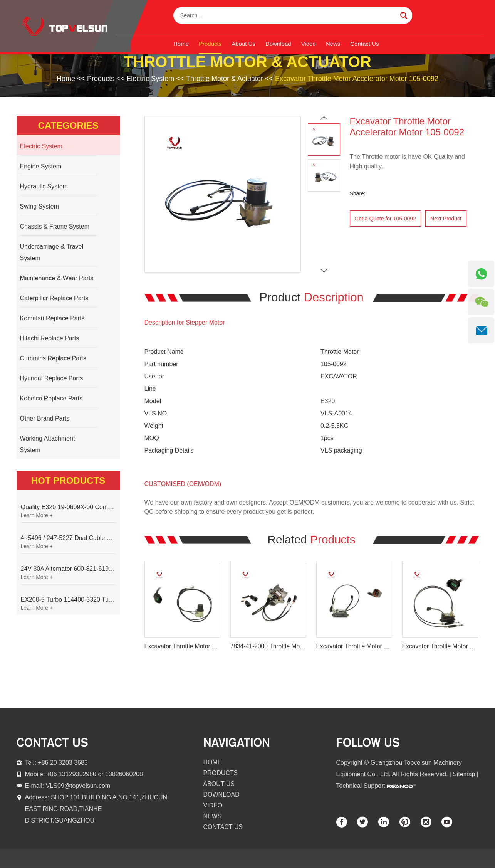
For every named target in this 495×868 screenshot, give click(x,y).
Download (278, 44)
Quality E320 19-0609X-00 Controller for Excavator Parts (68, 507)
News (333, 44)
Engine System (41, 166)
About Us (243, 44)
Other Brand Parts (45, 418)
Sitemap (464, 775)
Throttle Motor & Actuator (225, 79)
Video (309, 44)
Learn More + (37, 515)
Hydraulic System (44, 186)
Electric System (150, 79)
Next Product (446, 219)
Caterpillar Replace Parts (54, 298)
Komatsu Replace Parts (52, 318)
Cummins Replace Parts (53, 358)
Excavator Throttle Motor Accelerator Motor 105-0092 (357, 79)
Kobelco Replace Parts (51, 398)
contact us (52, 743)
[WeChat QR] (482, 303)
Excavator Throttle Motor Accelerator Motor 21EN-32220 (182, 646)
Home (181, 44)
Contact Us (364, 44)
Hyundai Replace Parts (52, 378)
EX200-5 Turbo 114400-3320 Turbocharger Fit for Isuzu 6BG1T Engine (68, 600)
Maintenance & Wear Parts (57, 278)
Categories (68, 125)
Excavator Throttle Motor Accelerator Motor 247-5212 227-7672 (440, 646)
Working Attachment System (48, 444)
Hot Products (68, 480)
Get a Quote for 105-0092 (386, 219)
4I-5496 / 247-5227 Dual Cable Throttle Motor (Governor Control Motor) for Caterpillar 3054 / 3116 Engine (68, 538)
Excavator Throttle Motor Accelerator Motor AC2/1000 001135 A (354, 646)
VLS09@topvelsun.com (78, 786)
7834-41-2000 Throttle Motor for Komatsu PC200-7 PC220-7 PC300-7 (268, 646)
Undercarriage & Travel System (52, 252)
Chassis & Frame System (55, 226)
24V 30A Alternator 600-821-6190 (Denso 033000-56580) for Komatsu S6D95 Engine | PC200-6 (68, 569)
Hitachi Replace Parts (50, 338)
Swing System (39, 206)
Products (210, 44)
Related (312, 539)
